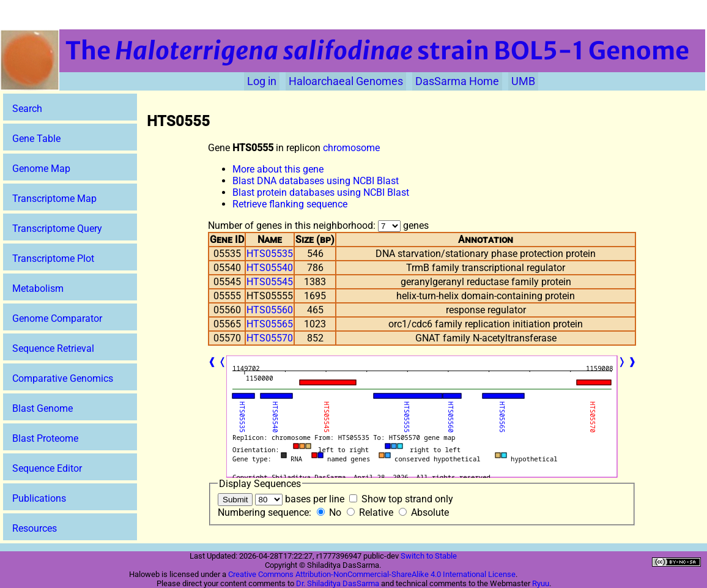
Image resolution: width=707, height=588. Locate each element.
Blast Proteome (45, 438)
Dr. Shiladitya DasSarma (338, 583)
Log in (262, 81)
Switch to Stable (429, 556)
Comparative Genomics (63, 378)
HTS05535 (270, 254)
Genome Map (41, 169)
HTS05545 (270, 282)
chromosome (351, 148)
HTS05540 (270, 268)
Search (27, 109)
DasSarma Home (457, 81)
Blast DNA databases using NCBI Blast (316, 181)
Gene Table (36, 139)
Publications (39, 498)
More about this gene (278, 169)
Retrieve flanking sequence (290, 204)
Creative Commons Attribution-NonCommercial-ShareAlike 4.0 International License (372, 574)
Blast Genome (43, 408)
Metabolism (38, 288)
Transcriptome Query (57, 229)
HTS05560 (270, 310)
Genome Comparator (57, 318)
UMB (523, 81)
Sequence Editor (47, 468)
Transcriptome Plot (53, 259)
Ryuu (541, 583)
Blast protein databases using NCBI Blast (321, 192)
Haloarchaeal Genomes (346, 81)
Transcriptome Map (54, 199)
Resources (35, 528)
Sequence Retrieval (53, 348)
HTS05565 (270, 324)
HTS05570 (270, 338)
